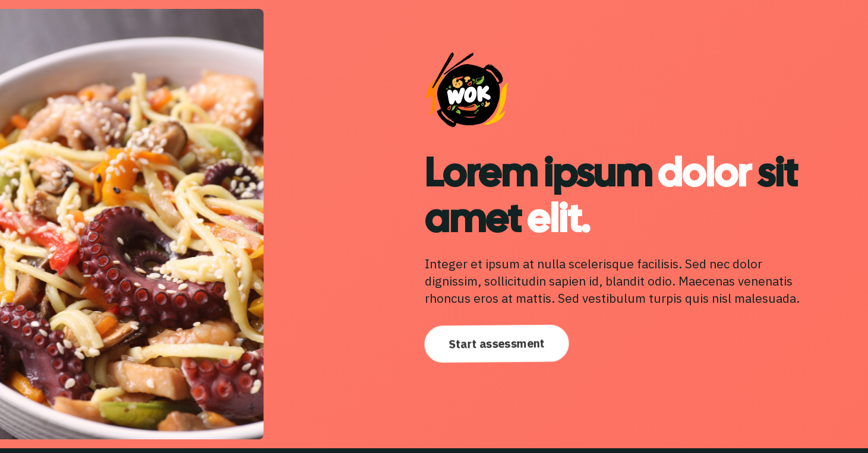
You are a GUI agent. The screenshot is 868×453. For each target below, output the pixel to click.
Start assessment (497, 343)
